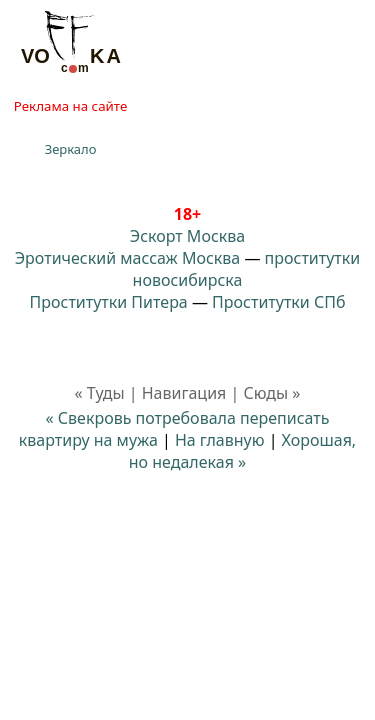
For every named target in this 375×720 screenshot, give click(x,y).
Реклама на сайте (70, 106)
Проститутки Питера (109, 302)
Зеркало (71, 149)
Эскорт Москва (187, 236)
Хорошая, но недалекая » (242, 451)
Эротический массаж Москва (127, 258)
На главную (220, 440)
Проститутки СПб (278, 302)
